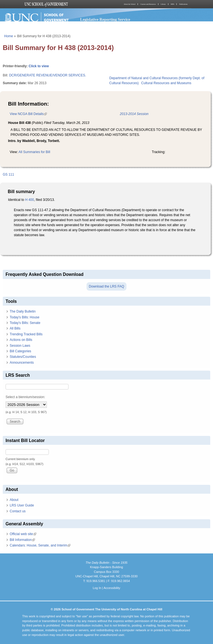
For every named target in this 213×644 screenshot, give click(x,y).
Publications (183, 4)
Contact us (18, 511)
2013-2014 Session (134, 114)
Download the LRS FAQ (106, 286)
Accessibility (112, 588)
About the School (130, 4)
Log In (97, 588)
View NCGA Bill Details (28, 114)
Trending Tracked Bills (26, 334)
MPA (173, 4)
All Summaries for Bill (34, 152)
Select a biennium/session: (25, 397)
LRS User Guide (22, 505)
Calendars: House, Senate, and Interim (40, 545)
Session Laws (20, 346)
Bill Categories (20, 351)
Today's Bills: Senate (25, 323)
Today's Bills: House (25, 317)
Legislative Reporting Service (105, 19)
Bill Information (22, 540)
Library (163, 4)
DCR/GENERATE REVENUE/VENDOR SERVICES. (48, 75)
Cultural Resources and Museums (166, 83)
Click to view (39, 66)
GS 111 (8, 174)
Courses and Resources (148, 4)
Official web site (23, 534)
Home (9, 36)
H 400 (29, 200)
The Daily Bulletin (23, 311)
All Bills (15, 328)
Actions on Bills (21, 340)
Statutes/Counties (23, 357)
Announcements (22, 363)
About (14, 500)
